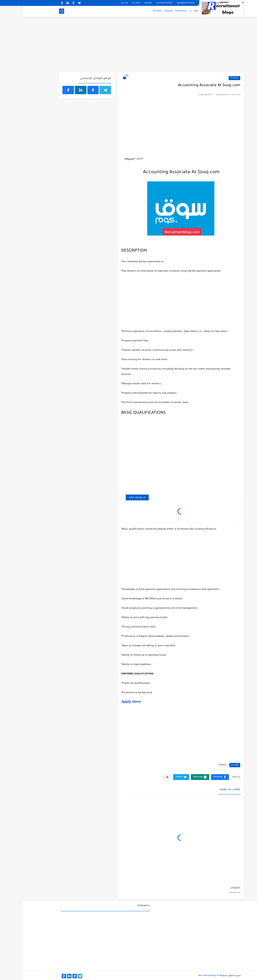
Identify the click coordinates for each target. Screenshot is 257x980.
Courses (146, 11)
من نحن (101, 3)
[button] (197, 777)
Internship (158, 11)
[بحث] (39, 11)
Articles (135, 11)
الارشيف (125, 3)
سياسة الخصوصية (163, 3)
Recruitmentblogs (185, 976)
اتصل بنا (113, 3)
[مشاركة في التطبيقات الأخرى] (144, 777)
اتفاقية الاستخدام (142, 3)
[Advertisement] (128, 46)
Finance (212, 78)
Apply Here (108, 702)
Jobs (173, 11)
